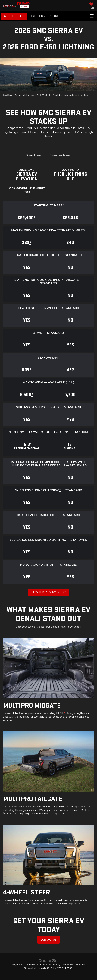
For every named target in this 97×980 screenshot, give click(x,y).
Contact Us (48, 940)
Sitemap (47, 965)
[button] (14, 16)
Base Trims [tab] (34, 155)
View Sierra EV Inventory (49, 592)
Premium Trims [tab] (60, 155)
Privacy (57, 965)
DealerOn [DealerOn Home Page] (37, 965)
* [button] (63, 205)
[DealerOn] (48, 960)
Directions (37, 16)
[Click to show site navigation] (92, 16)
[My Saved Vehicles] (91, 6)
